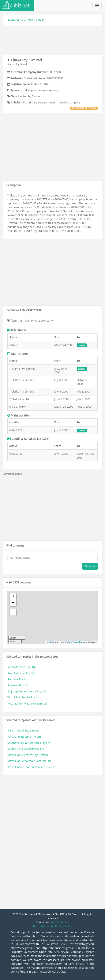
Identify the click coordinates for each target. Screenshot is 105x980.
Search (90, 566)
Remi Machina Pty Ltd (21, 667)
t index (40, 20)
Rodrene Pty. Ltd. (18, 679)
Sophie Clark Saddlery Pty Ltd (26, 749)
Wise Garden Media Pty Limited (27, 703)
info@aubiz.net (60, 922)
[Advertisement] (53, 40)
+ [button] (13, 597)
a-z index (27, 20)
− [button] (13, 603)
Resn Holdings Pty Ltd (21, 673)
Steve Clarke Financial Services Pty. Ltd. (32, 767)
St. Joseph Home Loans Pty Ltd (27, 691)
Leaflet (49, 642)
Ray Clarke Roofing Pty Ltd (24, 737)
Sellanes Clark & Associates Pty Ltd (29, 743)
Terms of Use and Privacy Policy (52, 926)
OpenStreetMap (76, 642)
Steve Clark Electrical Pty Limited (28, 755)
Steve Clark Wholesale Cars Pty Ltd (29, 761)
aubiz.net (13, 20)
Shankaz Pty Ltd (18, 685)
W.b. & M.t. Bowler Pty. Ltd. (24, 697)
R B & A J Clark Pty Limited (23, 730)
